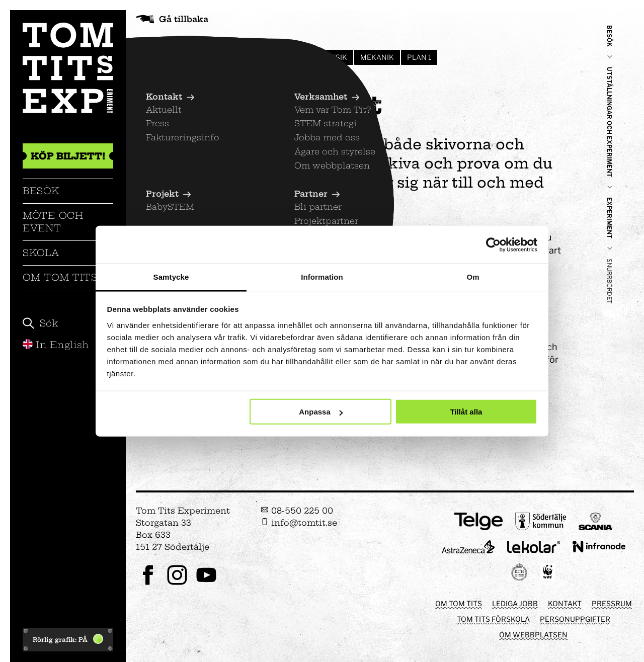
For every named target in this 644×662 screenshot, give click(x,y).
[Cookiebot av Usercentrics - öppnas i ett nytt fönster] (493, 244)
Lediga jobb (515, 603)
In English (56, 345)
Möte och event (53, 222)
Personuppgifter (575, 619)
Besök (41, 191)
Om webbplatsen (533, 635)
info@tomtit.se (299, 523)
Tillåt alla (466, 412)
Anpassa (321, 412)
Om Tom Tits (60, 277)
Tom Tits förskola (493, 619)
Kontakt (565, 603)
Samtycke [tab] (171, 277)
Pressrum (612, 603)
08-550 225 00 (297, 511)
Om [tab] (473, 277)
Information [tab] (322, 277)
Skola (41, 253)
